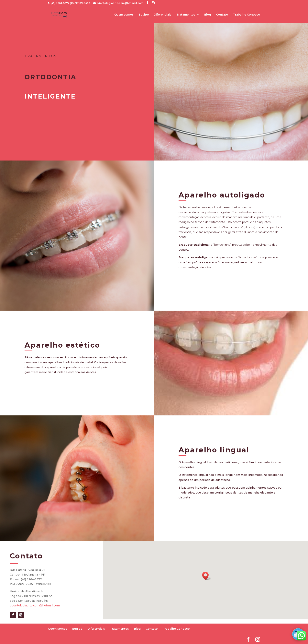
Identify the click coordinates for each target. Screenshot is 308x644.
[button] (207, 576)
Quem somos (124, 15)
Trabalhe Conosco (247, 15)
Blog (208, 15)
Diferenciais (163, 15)
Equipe (144, 15)
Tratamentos (186, 15)
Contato (222, 15)
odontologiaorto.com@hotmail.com (35, 605)
